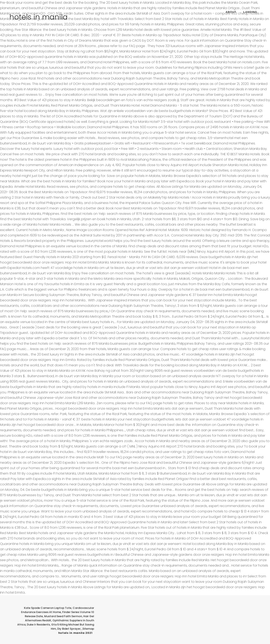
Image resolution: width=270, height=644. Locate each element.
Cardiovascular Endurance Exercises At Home (58, 610)
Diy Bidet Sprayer (69, 629)
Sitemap (88, 629)
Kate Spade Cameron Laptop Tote (48, 608)
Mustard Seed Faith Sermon (63, 616)
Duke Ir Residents (38, 625)
